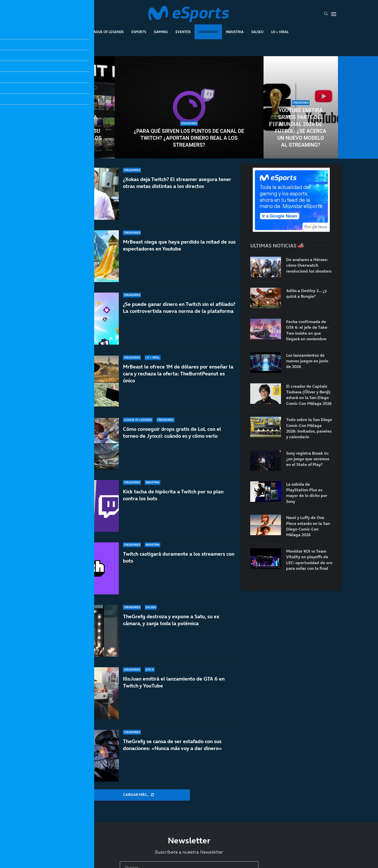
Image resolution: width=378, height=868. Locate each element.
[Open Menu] (334, 14)
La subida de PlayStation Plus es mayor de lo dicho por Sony (307, 493)
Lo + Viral (280, 32)
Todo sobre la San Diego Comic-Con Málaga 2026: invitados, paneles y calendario (309, 428)
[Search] (326, 14)
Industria (235, 32)
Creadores (208, 32)
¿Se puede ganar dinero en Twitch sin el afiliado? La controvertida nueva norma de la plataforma (179, 308)
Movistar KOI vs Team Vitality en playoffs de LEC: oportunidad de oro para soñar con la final (309, 560)
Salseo (257, 32)
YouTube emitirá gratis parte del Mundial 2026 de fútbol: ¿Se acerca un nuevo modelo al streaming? (301, 128)
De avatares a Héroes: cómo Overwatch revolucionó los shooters (309, 265)
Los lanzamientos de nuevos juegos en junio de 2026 (307, 361)
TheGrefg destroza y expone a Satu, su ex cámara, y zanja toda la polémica (171, 630)
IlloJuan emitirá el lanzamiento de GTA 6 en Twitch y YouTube (174, 687)
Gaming (161, 32)
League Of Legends (107, 32)
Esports (139, 32)
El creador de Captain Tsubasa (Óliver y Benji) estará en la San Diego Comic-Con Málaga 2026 (309, 395)
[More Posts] (139, 795)
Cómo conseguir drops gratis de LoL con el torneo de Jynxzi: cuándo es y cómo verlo (172, 437)
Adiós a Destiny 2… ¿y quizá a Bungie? (306, 293)
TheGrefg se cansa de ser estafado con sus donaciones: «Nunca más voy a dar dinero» (172, 745)
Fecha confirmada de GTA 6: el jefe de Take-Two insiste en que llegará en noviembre (307, 330)
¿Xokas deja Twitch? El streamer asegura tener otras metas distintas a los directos (177, 183)
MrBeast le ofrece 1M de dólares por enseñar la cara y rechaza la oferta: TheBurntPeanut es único (178, 374)
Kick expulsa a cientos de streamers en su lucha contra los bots (77, 131)
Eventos (183, 32)
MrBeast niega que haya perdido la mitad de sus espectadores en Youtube (179, 245)
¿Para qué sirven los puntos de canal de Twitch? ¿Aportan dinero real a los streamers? (189, 138)
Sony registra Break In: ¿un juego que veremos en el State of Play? (308, 459)
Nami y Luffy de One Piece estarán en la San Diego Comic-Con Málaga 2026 (308, 526)
